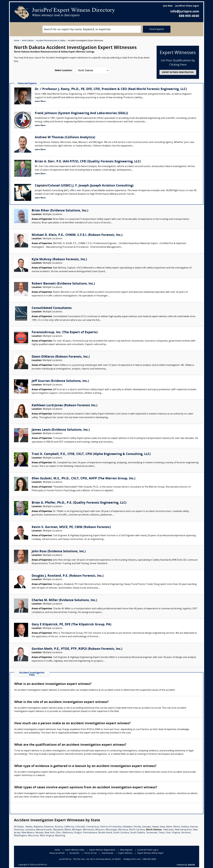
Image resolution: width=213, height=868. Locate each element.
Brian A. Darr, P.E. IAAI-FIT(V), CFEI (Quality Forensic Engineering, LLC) (88, 162)
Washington (20, 836)
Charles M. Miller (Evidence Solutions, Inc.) (64, 600)
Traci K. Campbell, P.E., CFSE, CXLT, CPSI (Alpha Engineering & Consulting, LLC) (91, 454)
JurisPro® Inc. (41, 865)
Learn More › (41, 101)
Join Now (168, 6)
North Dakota (28, 40)
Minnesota (88, 830)
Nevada (39, 833)
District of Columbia (111, 827)
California (69, 827)
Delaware (128, 827)
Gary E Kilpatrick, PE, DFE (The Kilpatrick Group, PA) (71, 625)
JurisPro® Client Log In (187, 6)
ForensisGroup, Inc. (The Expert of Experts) (65, 332)
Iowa (162, 827)
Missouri (100, 830)
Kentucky (19, 830)
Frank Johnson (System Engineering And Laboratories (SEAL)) (81, 113)
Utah (168, 833)
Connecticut (93, 827)
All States (19, 827)
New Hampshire (183, 830)
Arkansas (49, 827)
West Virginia (47, 836)
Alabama (38, 827)
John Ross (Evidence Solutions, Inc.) (59, 552)
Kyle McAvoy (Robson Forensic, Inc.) (59, 259)
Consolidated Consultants (52, 308)
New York (50, 833)
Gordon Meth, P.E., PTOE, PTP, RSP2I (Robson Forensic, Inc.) (77, 649)
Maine (68, 830)
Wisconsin (33, 836)
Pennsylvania (90, 833)
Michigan (77, 830)
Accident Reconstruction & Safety (51, 40)
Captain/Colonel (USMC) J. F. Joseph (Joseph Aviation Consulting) (84, 186)
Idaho (169, 827)
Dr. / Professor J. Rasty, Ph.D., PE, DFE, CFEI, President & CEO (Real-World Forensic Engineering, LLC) (111, 89)
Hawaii (155, 827)
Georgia (146, 827)
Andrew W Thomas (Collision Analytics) (65, 137)
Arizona (59, 827)
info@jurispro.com (185, 12)
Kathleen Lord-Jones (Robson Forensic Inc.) (65, 406)
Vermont (186, 833)
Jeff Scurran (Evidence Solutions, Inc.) (60, 381)
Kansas (194, 827)
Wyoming (60, 836)
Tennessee (152, 833)
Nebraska (168, 830)
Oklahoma (67, 833)
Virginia (176, 833)
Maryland (58, 830)
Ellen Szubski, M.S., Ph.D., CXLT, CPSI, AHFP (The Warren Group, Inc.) (83, 479)
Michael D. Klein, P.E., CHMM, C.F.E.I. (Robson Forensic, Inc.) (77, 235)
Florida (137, 827)
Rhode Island (105, 833)
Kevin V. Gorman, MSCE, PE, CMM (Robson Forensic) (71, 527)
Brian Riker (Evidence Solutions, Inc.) (60, 211)
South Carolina (121, 833)
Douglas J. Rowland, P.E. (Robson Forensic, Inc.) (68, 576)
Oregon (78, 833)
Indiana (185, 827)
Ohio (58, 833)
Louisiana (30, 830)
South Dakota (137, 833)
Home (17, 40)
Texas (161, 833)
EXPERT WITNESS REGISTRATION (178, 72)
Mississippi (111, 830)
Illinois (177, 827)
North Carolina (137, 830)
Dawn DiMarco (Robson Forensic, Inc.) (61, 357)
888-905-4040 (189, 16)
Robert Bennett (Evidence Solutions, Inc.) (63, 284)
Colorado (80, 827)
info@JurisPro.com (132, 859)
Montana (123, 830)
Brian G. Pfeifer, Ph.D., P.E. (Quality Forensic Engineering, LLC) (79, 503)
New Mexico (28, 833)
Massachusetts (44, 830)
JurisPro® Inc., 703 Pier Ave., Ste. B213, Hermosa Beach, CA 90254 (90, 859)
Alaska (29, 827)
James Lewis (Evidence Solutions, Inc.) (61, 430)
